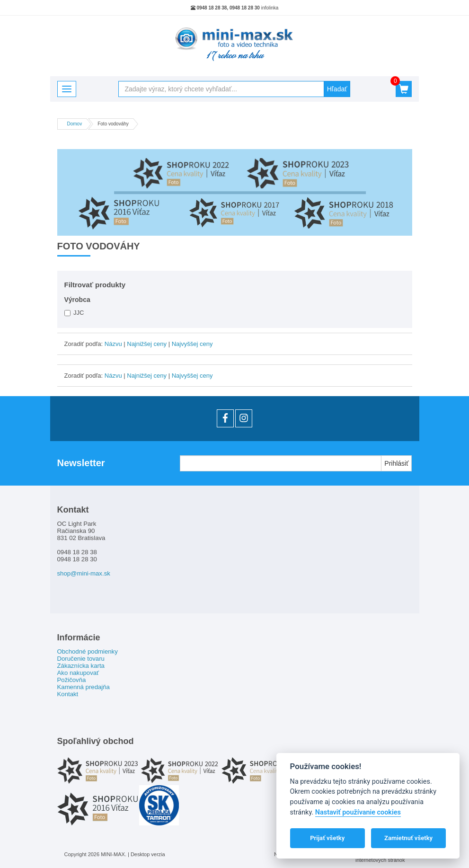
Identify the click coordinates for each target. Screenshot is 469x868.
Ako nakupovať (78, 673)
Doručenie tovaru (81, 659)
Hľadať (337, 89)
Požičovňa (72, 680)
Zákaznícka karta (81, 666)
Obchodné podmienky (88, 651)
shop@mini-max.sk (84, 573)
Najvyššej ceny (192, 344)
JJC (74, 313)
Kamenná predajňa (84, 687)
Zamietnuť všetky (408, 838)
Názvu (113, 344)
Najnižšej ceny (147, 344)
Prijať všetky (327, 838)
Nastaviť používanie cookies (358, 812)
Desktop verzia (148, 854)
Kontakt (68, 694)
